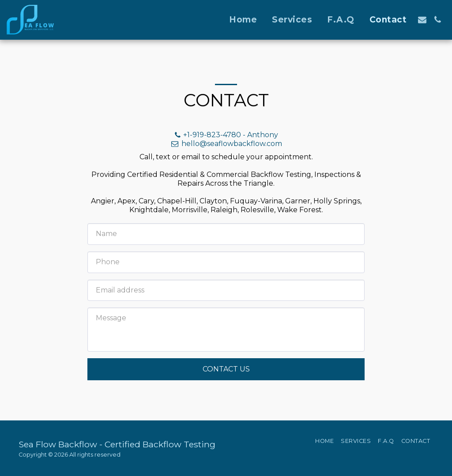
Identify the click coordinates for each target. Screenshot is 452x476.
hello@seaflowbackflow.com (226, 144)
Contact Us (226, 369)
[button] (422, 20)
